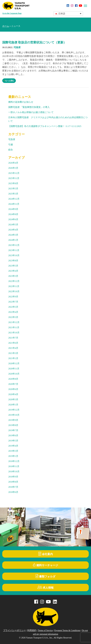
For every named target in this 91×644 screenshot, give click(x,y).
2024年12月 (14, 199)
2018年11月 (14, 466)
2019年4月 (13, 446)
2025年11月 (14, 178)
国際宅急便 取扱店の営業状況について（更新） (34, 42)
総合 (11, 150)
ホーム (6, 26)
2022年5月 (13, 307)
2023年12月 (14, 245)
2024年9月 (13, 209)
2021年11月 (14, 327)
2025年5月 (13, 189)
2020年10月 (14, 374)
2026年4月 (13, 163)
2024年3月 (13, 235)
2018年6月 (13, 492)
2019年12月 (14, 410)
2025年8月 (13, 183)
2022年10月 (14, 291)
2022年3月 (13, 317)
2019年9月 (13, 420)
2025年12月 (14, 173)
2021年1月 (13, 358)
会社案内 (46, 554)
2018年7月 (13, 487)
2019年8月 (13, 425)
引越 (11, 145)
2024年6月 (13, 219)
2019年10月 (14, 415)
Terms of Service (45, 630)
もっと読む (9, 81)
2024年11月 (14, 204)
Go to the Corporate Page (12, 13)
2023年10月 (14, 255)
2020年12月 (14, 363)
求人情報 (45, 587)
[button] (68, 14)
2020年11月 (14, 369)
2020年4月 (13, 394)
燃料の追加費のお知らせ (21, 102)
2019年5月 (13, 441)
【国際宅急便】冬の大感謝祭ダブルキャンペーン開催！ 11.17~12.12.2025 (45, 126)
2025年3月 (13, 194)
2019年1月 (13, 456)
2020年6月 (13, 389)
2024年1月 (13, 240)
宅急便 (17, 47)
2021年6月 (13, 343)
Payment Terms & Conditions (67, 630)
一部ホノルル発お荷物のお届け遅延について (31, 112)
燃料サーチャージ (45, 565)
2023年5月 (13, 266)
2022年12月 (14, 281)
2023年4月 (13, 271)
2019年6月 (13, 435)
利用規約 (32, 630)
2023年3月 (13, 276)
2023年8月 (13, 261)
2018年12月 (14, 461)
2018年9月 (13, 477)
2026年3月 (13, 168)
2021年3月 (13, 353)
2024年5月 (13, 225)
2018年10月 (14, 471)
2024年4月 (13, 230)
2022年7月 (13, 302)
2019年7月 (13, 430)
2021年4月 (13, 348)
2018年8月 (13, 482)
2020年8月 (13, 379)
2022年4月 (13, 312)
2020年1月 (13, 405)
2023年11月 (14, 250)
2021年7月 (13, 338)
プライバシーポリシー (14, 630)
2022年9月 (13, 297)
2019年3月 (13, 451)
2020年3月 (13, 399)
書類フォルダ (45, 576)
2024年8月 (13, 214)
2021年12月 (14, 322)
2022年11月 (14, 286)
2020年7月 (13, 384)
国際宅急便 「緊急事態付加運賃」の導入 (29, 107)
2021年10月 (14, 333)
